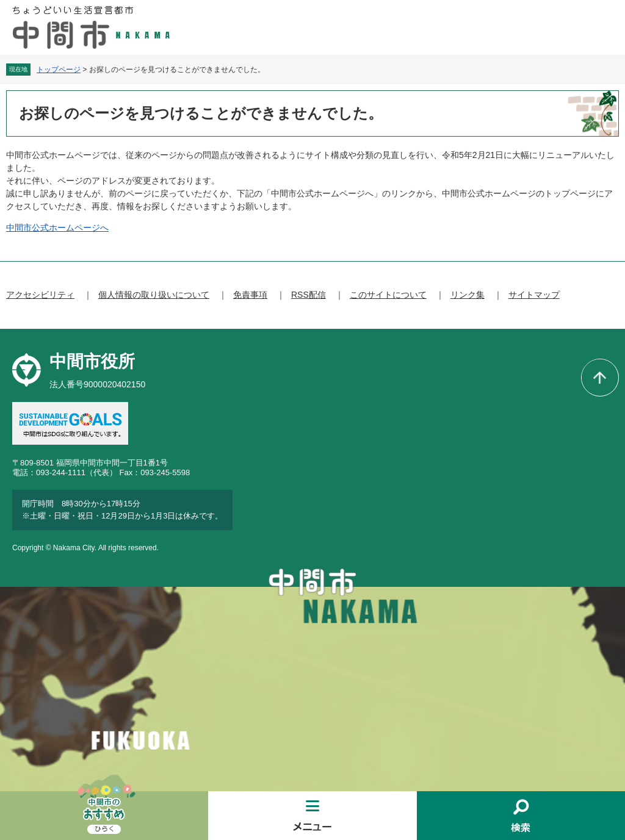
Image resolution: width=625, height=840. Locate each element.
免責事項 (250, 295)
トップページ (59, 70)
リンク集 (468, 295)
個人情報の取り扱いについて (154, 295)
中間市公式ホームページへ (57, 228)
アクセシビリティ (40, 295)
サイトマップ (534, 295)
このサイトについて (388, 295)
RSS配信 (309, 295)
